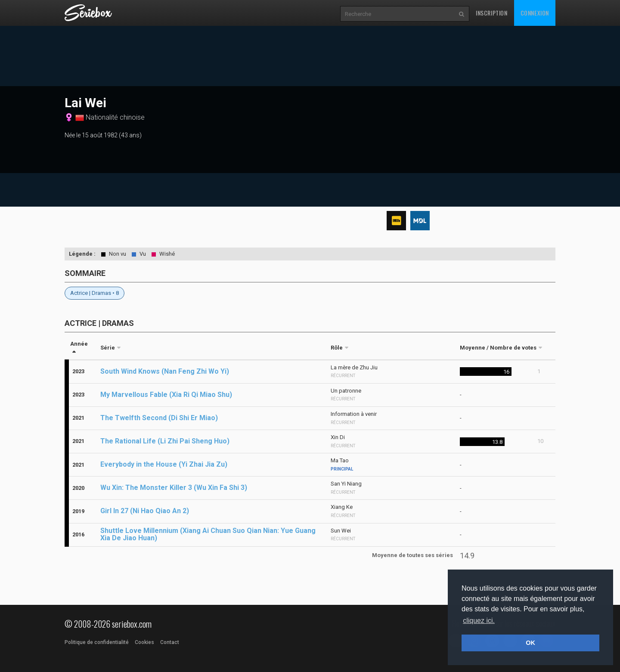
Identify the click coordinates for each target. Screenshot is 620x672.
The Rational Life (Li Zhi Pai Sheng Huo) (165, 441)
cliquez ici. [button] (479, 621)
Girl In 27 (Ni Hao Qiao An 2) (145, 511)
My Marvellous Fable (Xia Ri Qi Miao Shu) (166, 395)
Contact (170, 642)
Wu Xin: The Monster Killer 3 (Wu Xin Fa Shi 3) (174, 488)
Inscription (492, 13)
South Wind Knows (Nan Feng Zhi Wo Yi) (165, 371)
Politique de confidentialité (97, 642)
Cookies (144, 642)
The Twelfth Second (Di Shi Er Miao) (159, 418)
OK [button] (530, 643)
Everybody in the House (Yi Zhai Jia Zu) (164, 464)
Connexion (535, 13)
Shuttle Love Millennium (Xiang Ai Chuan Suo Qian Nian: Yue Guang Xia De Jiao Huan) (208, 534)
